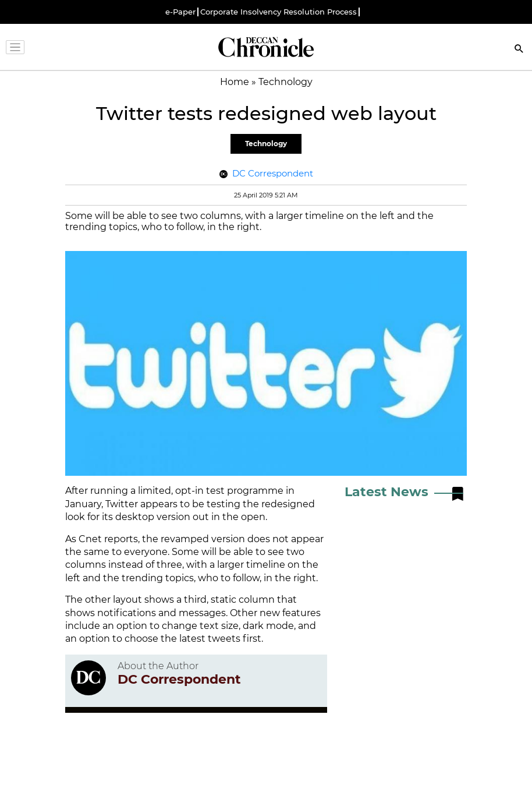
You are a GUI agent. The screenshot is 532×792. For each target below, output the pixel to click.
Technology (266, 144)
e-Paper (180, 12)
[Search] (519, 50)
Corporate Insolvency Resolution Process (279, 12)
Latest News (386, 492)
